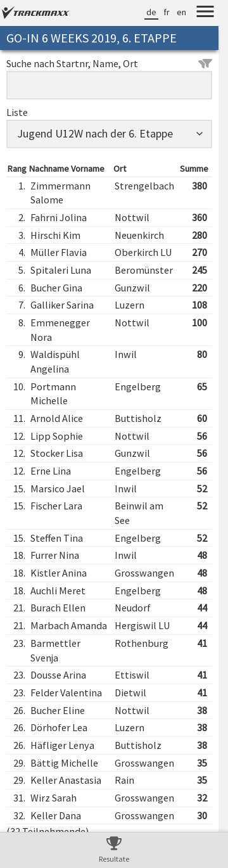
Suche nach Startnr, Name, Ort (109, 63)
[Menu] (205, 13)
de (151, 12)
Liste (17, 112)
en (181, 12)
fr (167, 12)
